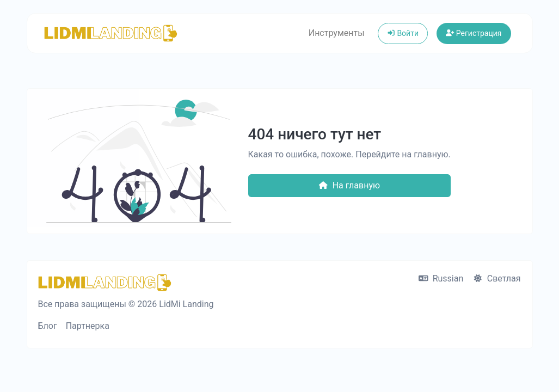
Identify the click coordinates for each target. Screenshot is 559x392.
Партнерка (88, 326)
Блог (48, 326)
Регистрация (474, 33)
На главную (349, 185)
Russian (441, 278)
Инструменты (337, 33)
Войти (403, 33)
